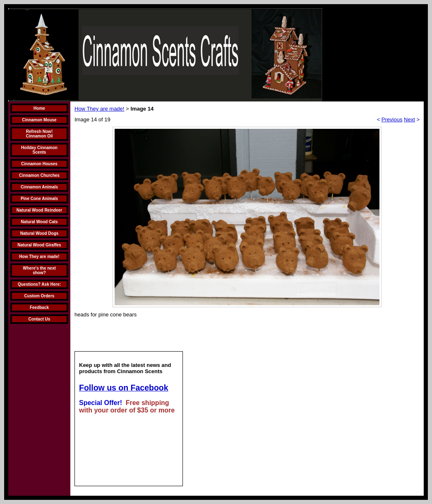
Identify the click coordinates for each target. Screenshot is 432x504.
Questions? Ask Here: (39, 284)
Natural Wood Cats (39, 222)
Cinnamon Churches (39, 175)
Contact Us (40, 319)
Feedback (39, 307)
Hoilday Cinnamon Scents (39, 150)
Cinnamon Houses (39, 164)
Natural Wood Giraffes (39, 245)
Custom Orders (40, 296)
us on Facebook (137, 388)
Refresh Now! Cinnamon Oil (40, 134)
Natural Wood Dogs (40, 233)
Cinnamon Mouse (39, 120)
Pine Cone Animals (39, 199)
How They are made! (39, 257)
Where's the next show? (39, 270)
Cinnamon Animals (39, 187)
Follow (93, 388)
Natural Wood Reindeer (39, 210)
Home (39, 108)
